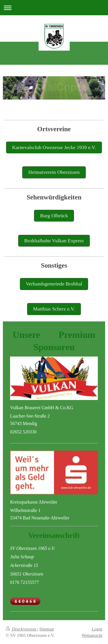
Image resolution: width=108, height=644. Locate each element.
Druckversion (21, 629)
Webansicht (92, 635)
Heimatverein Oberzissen (54, 172)
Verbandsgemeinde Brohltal (54, 284)
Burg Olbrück (54, 216)
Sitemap (46, 629)
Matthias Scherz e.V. (54, 309)
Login (97, 629)
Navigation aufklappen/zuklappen (54, 8)
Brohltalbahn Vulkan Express (54, 241)
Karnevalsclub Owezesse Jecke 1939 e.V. (54, 147)
